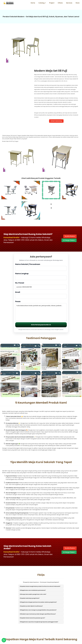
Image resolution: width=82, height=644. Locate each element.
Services (69, 3)
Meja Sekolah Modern (43, 642)
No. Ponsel (41, 258)
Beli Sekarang (60, 91)
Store (78, 3)
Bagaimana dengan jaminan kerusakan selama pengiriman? (38, 575)
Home (33, 3)
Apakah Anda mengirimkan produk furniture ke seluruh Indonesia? (40, 559)
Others (60, 3)
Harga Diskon (69, 210)
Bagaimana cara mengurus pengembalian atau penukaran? (38, 583)
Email (41, 267)
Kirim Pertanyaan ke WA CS (41, 297)
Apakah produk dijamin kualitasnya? (31, 579)
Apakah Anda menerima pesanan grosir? (32, 591)
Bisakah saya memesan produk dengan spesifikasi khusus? (38, 587)
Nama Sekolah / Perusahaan (41, 240)
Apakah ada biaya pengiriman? (30, 571)
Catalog (41, 3)
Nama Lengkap (41, 249)
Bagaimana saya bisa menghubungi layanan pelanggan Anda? (39, 595)
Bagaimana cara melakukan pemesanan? (33, 563)
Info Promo (70, 206)
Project (52, 3)
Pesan (41, 283)
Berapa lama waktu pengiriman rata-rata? (33, 567)
